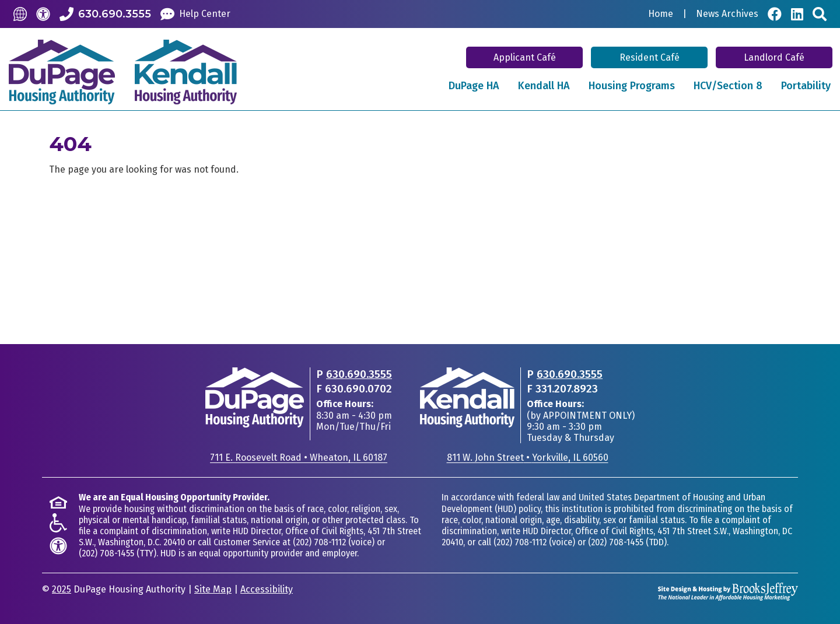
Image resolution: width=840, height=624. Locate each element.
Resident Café (650, 57)
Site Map (213, 589)
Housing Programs (632, 86)
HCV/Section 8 (728, 86)
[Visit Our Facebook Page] (775, 14)
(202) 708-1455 (106, 553)
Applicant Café (525, 57)
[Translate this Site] (20, 14)
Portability (806, 86)
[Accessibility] (43, 14)
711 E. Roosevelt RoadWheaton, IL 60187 (299, 458)
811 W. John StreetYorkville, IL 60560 (528, 458)
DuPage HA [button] (474, 86)
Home (661, 14)
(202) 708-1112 (319, 542)
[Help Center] (195, 14)
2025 (62, 589)
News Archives (727, 14)
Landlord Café (774, 57)
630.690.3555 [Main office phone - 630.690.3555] (359, 374)
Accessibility (267, 589)
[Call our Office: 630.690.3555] (105, 14)
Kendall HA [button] (544, 86)
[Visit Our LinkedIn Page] (797, 14)
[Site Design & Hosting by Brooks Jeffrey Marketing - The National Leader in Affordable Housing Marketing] (728, 591)
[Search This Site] (820, 14)
